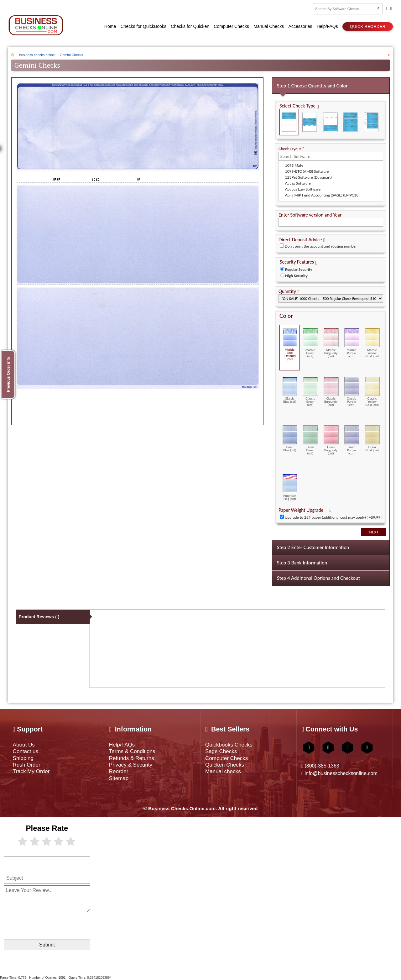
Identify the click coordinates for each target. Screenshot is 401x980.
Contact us (26, 751)
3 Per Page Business (351, 122)
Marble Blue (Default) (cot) (290, 344)
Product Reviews (39, 617)
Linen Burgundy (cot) (331, 440)
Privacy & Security (131, 765)
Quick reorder (368, 26)
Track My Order (31, 771)
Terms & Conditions (132, 751)
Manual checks (223, 771)
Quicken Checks (225, 765)
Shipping (23, 758)
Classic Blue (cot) (290, 390)
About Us (24, 745)
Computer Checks (227, 758)
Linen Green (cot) (310, 440)
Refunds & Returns (132, 758)
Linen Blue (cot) (290, 439)
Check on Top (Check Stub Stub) (289, 122)
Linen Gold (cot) (372, 439)
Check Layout (290, 149)
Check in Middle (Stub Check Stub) (310, 122)
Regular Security (299, 269)
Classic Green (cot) (310, 392)
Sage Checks (221, 751)
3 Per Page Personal (371, 122)
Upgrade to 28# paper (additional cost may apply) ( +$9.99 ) (334, 517)
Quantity (287, 291)
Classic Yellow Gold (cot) (372, 392)
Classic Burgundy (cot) (331, 392)
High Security (296, 276)
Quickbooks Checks (229, 745)
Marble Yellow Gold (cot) (372, 343)
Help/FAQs (122, 745)
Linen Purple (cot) (352, 440)
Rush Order (27, 765)
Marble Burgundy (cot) (331, 343)
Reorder (119, 771)
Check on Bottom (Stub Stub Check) (330, 122)
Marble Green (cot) (310, 343)
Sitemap (119, 778)
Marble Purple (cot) (352, 343)
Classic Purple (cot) (352, 392)
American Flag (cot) (290, 487)
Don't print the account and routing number (321, 246)
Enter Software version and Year (310, 215)
